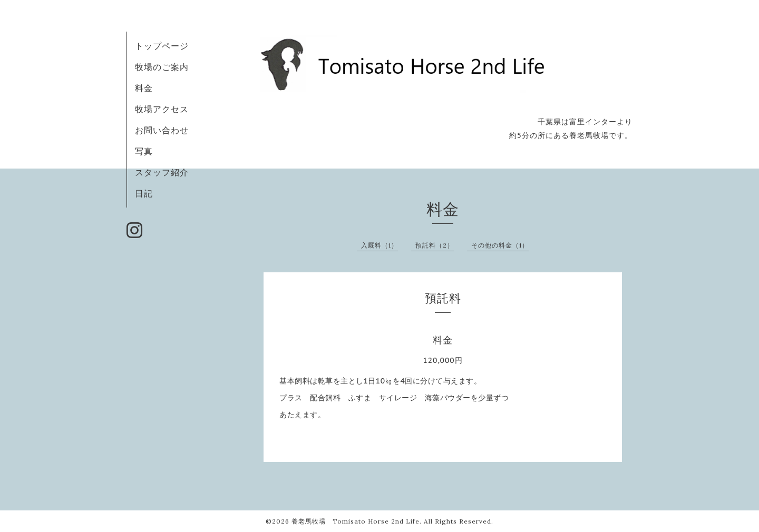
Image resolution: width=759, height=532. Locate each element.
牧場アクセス (162, 109)
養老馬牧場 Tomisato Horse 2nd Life (356, 521)
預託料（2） (435, 245)
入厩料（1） (379, 245)
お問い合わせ (162, 130)
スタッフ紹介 (162, 172)
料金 (144, 88)
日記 (144, 193)
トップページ (162, 46)
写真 (144, 151)
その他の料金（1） (500, 245)
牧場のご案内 (162, 67)
